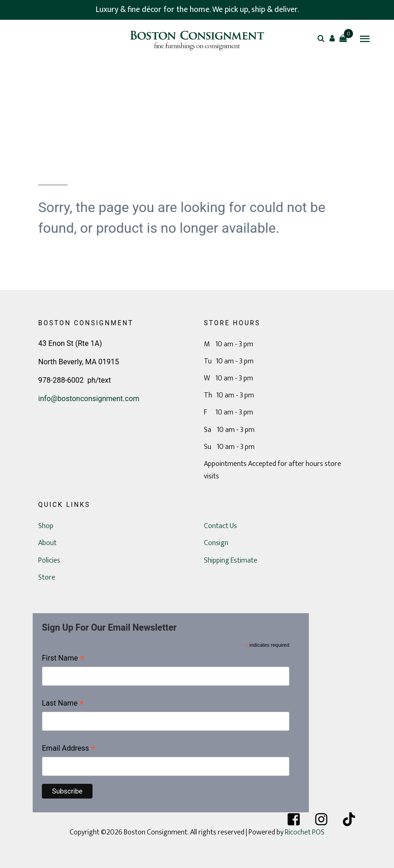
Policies (49, 560)
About (47, 543)
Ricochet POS (305, 832)
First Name (63, 659)
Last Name (63, 704)
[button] (332, 38)
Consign (216, 543)
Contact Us (220, 526)
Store (47, 578)
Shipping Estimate (231, 560)
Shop (46, 526)
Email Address (69, 749)
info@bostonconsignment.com (89, 399)
